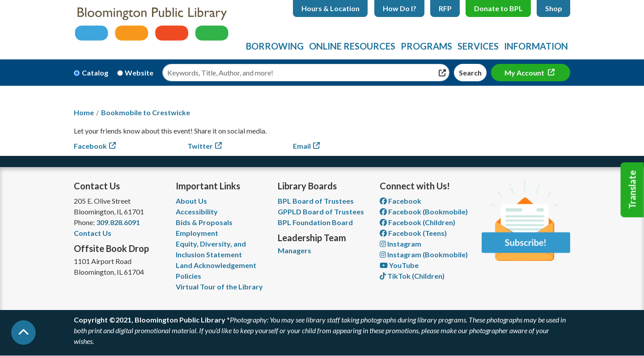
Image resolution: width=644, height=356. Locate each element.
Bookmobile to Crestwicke (146, 112)
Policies (189, 276)
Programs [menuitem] (426, 46)
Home (84, 112)
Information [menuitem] (536, 46)
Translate (632, 190)
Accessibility (197, 212)
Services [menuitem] (478, 46)
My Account (525, 73)
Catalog (95, 73)
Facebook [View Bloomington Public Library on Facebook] (400, 201)
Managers (294, 250)
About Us (191, 201)
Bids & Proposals (204, 222)
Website (139, 73)
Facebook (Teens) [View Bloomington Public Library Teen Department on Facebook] (413, 233)
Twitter (200, 146)
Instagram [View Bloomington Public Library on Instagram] (400, 244)
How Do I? (400, 8)
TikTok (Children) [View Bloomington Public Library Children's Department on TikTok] (412, 276)
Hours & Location (330, 8)
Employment (197, 233)
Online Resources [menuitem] (352, 46)
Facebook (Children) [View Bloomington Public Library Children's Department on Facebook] (417, 222)
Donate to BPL (498, 8)
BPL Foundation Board (315, 222)
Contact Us (93, 233)
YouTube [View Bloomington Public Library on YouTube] (399, 265)
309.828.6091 (118, 222)
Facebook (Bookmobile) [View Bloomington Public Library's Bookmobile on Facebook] (424, 212)
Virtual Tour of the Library (219, 287)
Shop (554, 8)
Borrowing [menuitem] (275, 46)
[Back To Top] (23, 333)
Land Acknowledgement (216, 265)
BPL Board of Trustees (316, 201)
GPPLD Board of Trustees (321, 212)
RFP (445, 8)
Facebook (90, 146)
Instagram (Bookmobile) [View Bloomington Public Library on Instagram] (424, 254)
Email (302, 146)
